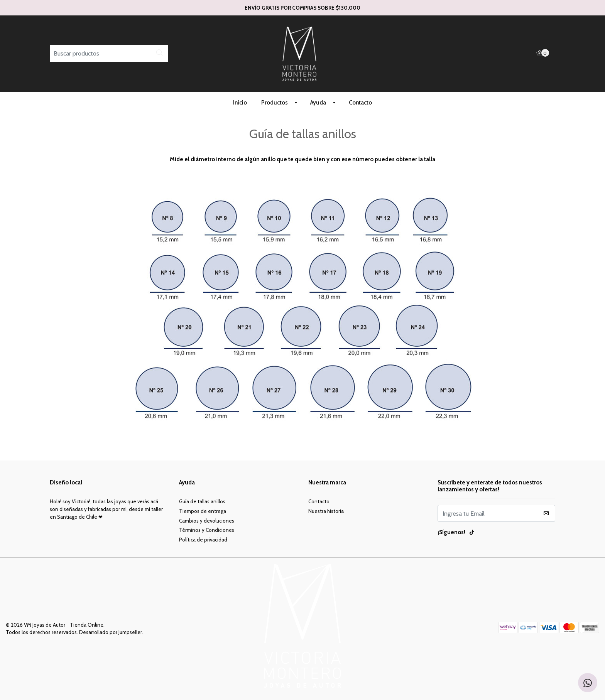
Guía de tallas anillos (202, 501)
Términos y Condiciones (207, 530)
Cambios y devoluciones (207, 521)
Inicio (240, 103)
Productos (275, 103)
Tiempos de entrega (203, 511)
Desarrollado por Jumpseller (111, 632)
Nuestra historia (326, 511)
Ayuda (318, 103)
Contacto (360, 103)
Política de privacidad (203, 540)
